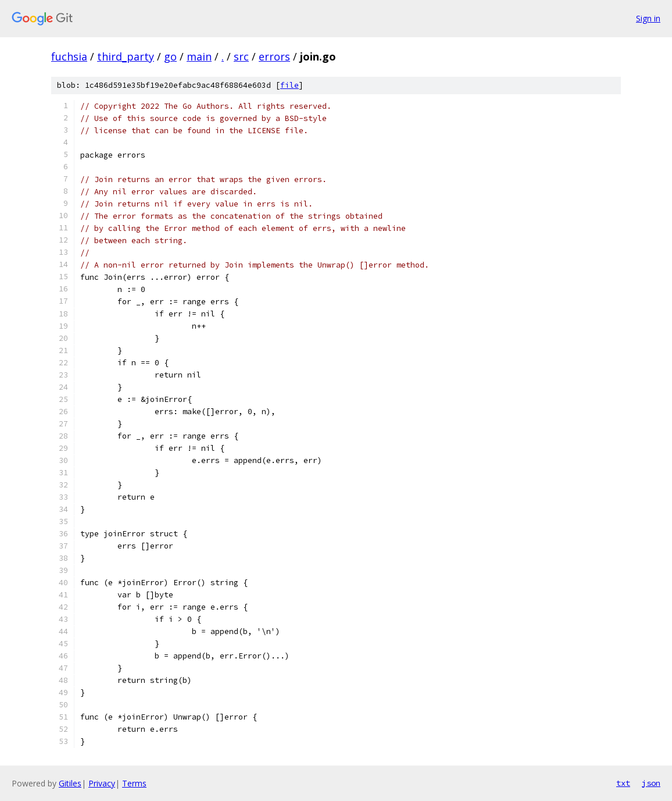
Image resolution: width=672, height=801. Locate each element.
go (170, 56)
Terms (134, 783)
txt (623, 783)
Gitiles (70, 783)
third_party (126, 56)
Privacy (102, 783)
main (199, 56)
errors (274, 56)
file (289, 85)
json (651, 783)
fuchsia (69, 56)
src (241, 56)
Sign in (648, 18)
